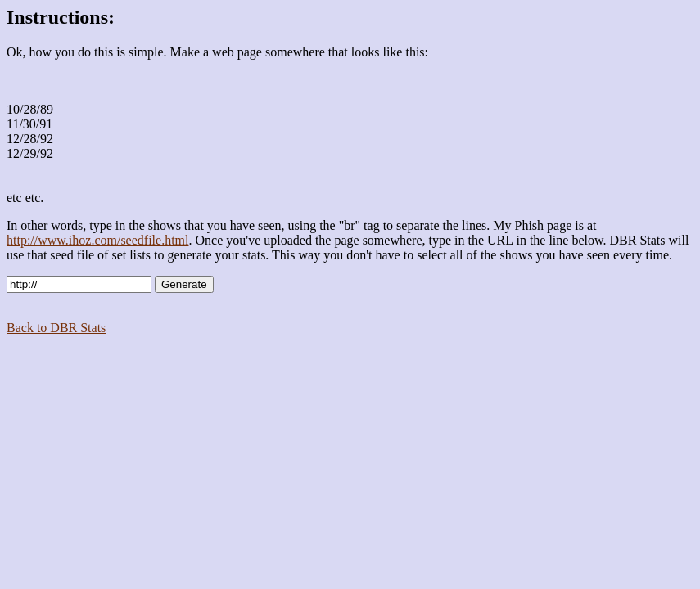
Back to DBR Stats (56, 328)
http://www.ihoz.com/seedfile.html (97, 240)
